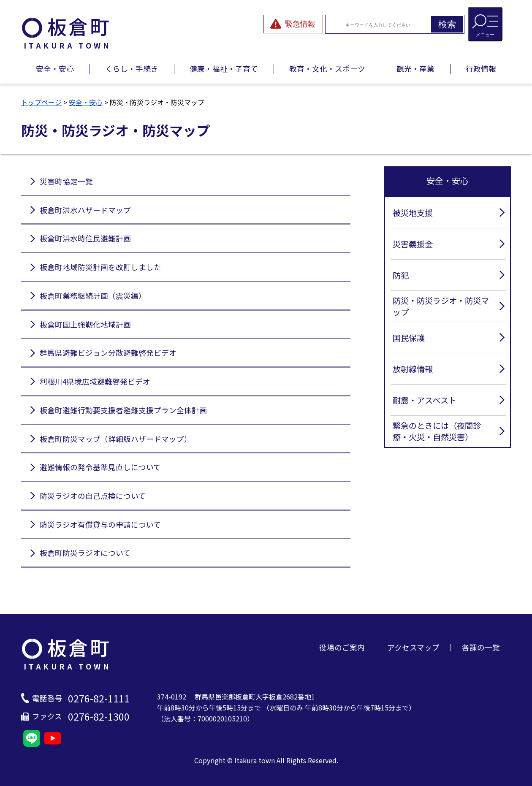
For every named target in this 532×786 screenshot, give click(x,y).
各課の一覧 (481, 647)
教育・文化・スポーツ (327, 69)
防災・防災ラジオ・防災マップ (441, 306)
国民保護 (409, 338)
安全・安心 (55, 69)
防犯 (401, 275)
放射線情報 (413, 369)
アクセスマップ (413, 647)
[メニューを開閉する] (485, 24)
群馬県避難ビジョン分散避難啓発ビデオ (108, 353)
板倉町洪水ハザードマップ (85, 210)
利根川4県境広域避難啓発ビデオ (95, 381)
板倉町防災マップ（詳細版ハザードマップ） (116, 439)
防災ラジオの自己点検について (93, 496)
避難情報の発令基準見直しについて (100, 467)
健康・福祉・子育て (224, 69)
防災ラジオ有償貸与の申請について (100, 524)
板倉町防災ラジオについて (85, 553)
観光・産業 (415, 69)
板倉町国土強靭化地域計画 (85, 324)
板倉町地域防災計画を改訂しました (100, 267)
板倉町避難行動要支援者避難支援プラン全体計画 (123, 410)
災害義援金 (413, 244)
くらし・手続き (132, 69)
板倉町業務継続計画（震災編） (93, 296)
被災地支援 (413, 213)
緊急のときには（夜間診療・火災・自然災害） (437, 431)
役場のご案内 (342, 647)
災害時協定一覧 (66, 181)
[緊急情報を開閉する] (293, 24)
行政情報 (481, 69)
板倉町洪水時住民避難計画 (85, 238)
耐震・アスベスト (425, 400)
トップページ (41, 102)
